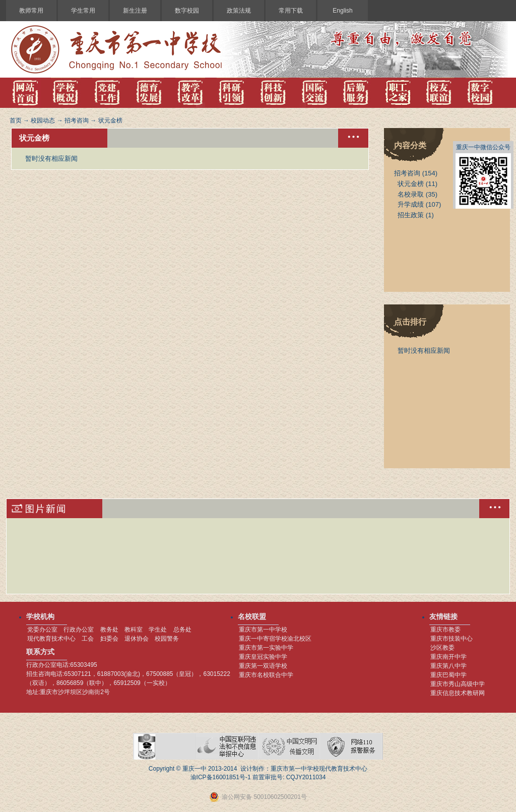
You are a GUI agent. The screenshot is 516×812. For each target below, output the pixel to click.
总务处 (182, 630)
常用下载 (291, 11)
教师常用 (31, 11)
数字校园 (187, 11)
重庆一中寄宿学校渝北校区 (275, 639)
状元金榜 (110, 120)
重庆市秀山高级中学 (458, 684)
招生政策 (411, 215)
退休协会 (137, 639)
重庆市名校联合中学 (266, 675)
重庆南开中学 (448, 657)
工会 (88, 639)
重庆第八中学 (448, 666)
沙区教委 (442, 648)
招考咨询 (77, 120)
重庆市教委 (445, 630)
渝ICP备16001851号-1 (221, 777)
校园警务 (167, 639)
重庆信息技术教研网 (458, 693)
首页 (16, 120)
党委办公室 (42, 630)
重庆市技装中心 (451, 639)
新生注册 (135, 11)
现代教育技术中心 (51, 639)
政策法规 (239, 11)
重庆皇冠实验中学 (263, 657)
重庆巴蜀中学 (448, 675)
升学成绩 (411, 204)
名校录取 (411, 194)
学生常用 (83, 11)
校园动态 (43, 120)
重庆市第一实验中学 (266, 648)
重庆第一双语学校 (263, 666)
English (342, 11)
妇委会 (109, 639)
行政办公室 (79, 630)
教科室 (134, 630)
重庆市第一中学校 (263, 630)
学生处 (158, 630)
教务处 (109, 630)
